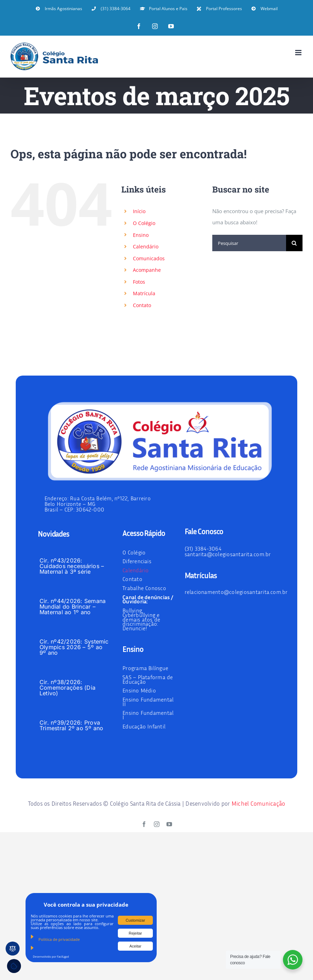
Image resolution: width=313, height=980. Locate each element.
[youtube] (169, 824)
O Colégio (144, 223)
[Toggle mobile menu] (299, 53)
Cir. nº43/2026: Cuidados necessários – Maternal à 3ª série (72, 566)
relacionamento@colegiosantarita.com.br (236, 592)
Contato (142, 305)
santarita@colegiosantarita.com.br (228, 554)
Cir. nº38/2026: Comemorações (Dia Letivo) (67, 688)
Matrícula (144, 293)
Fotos (139, 282)
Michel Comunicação (258, 803)
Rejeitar (135, 933)
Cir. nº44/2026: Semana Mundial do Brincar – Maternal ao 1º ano (73, 607)
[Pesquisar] (249, 243)
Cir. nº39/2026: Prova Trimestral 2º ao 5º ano (72, 725)
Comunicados (149, 258)
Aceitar (135, 946)
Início (139, 211)
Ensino (141, 235)
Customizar (135, 920)
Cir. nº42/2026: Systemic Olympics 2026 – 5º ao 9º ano (74, 647)
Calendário (146, 246)
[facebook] (144, 824)
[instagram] (157, 824)
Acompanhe (147, 270)
